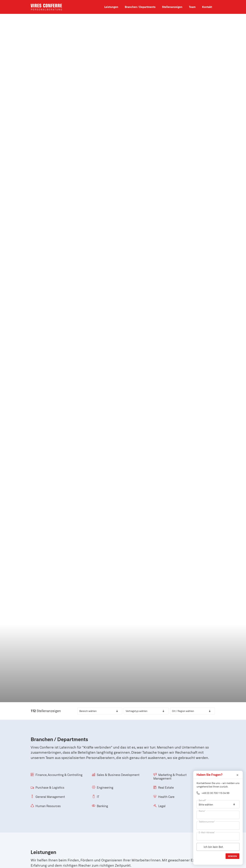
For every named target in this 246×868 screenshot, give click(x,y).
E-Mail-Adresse (207, 832)
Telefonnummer (207, 822)
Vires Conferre (46, 7)
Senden (232, 856)
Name (202, 811)
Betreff (202, 800)
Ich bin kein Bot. (214, 847)
